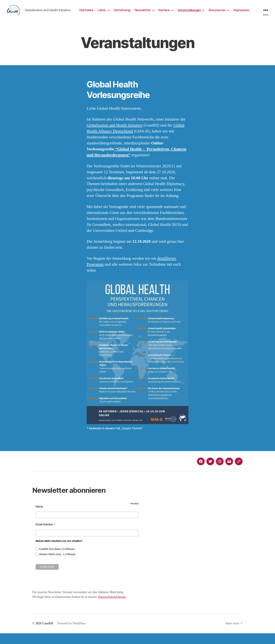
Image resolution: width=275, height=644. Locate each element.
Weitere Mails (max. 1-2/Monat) (57, 565)
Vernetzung (142, 13)
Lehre (122, 13)
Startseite (107, 13)
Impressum (241, 18)
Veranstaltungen (209, 13)
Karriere (184, 13)
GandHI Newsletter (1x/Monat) (57, 560)
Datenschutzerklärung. (112, 608)
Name (39, 517)
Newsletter (163, 13)
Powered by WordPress (72, 634)
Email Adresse (45, 535)
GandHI (48, 634)
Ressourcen (237, 13)
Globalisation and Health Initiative (115, 136)
